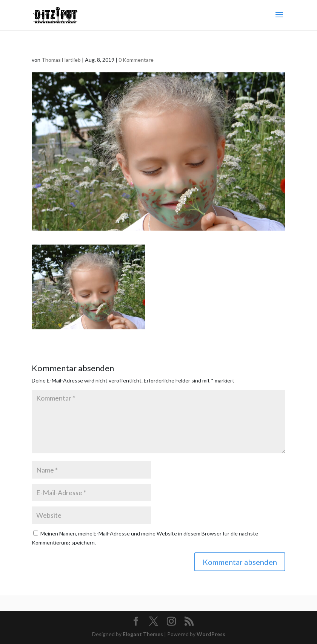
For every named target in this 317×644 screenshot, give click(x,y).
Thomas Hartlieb (61, 60)
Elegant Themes (143, 634)
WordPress (211, 634)
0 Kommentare (136, 60)
